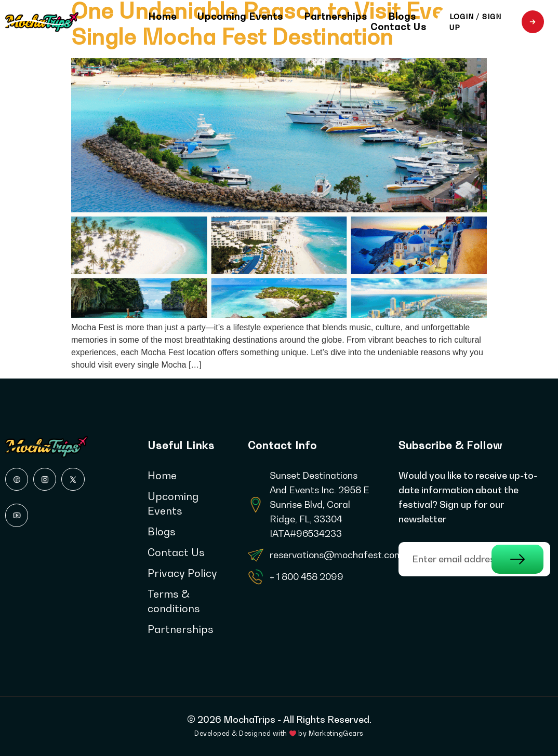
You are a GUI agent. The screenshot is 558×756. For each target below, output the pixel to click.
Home (162, 17)
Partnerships (336, 17)
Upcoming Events (240, 17)
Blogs (402, 17)
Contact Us (398, 27)
